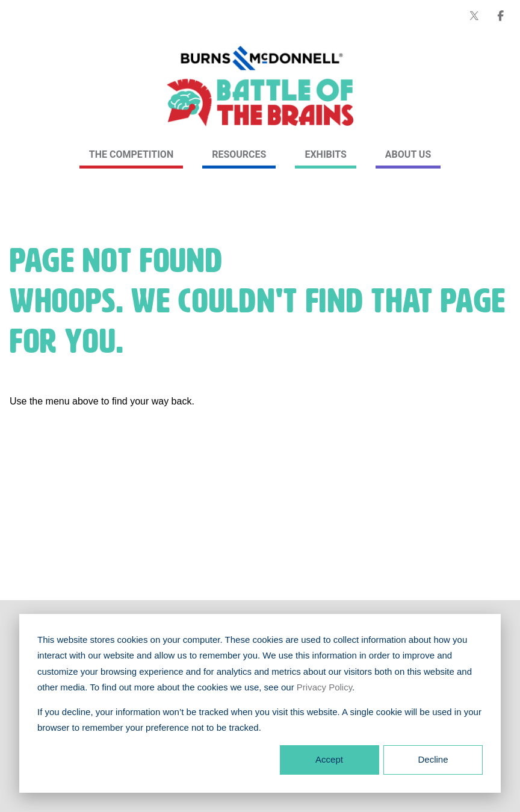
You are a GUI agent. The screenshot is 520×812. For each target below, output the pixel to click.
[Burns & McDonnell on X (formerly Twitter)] (474, 16)
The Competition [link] (131, 154)
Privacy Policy (324, 687)
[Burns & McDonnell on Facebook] (501, 16)
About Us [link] (408, 154)
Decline (433, 759)
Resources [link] (239, 154)
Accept (329, 759)
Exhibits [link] (325, 154)
